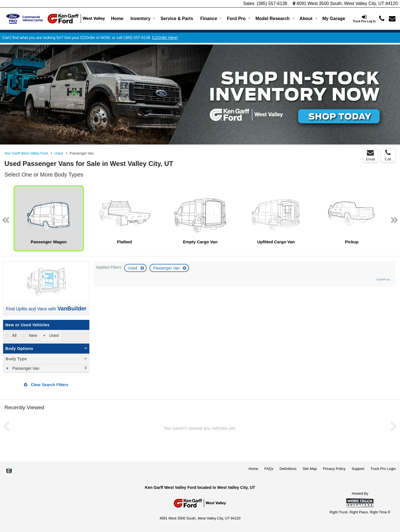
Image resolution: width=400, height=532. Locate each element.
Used (133, 268)
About (308, 19)
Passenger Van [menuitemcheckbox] (25, 368)
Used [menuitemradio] (53, 335)
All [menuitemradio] (14, 335)
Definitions (288, 469)
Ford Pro (239, 19)
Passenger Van (167, 268)
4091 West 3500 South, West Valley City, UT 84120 (345, 3)
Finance (211, 19)
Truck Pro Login (383, 469)
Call (388, 155)
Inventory (143, 19)
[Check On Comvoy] (9, 471)
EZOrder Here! (165, 38)
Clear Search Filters (46, 385)
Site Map (310, 469)
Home (117, 19)
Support (358, 469)
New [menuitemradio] (32, 335)
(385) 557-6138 (272, 3)
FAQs (269, 469)
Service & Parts (177, 19)
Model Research (275, 19)
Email (370, 155)
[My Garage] (334, 19)
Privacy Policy (334, 469)
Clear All (384, 279)
